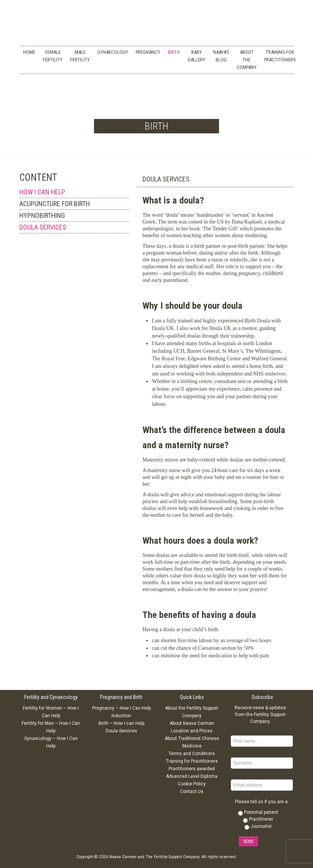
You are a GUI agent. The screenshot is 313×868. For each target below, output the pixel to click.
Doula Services (121, 731)
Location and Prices (192, 731)
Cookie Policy (192, 784)
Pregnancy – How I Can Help (121, 708)
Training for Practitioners (192, 761)
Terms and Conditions (192, 754)
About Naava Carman (192, 723)
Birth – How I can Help (121, 723)
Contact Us (192, 791)
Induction (121, 716)
